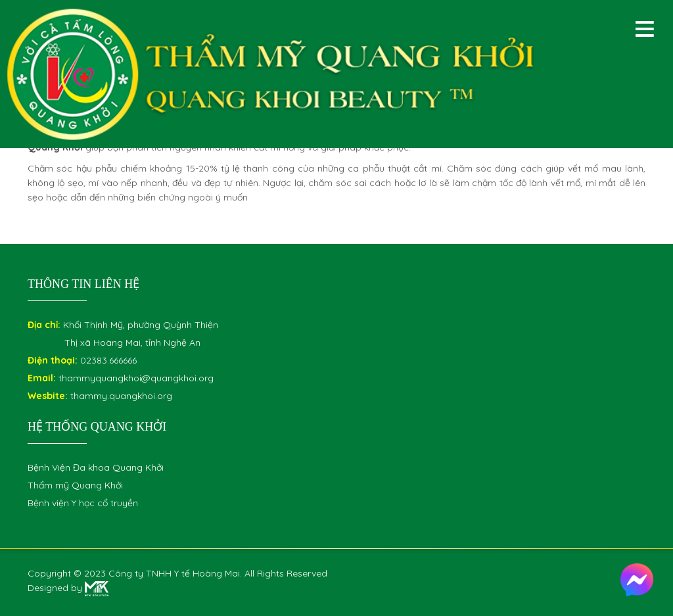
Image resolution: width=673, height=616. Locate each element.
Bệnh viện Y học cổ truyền (83, 503)
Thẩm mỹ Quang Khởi (75, 485)
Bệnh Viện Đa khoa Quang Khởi (96, 467)
